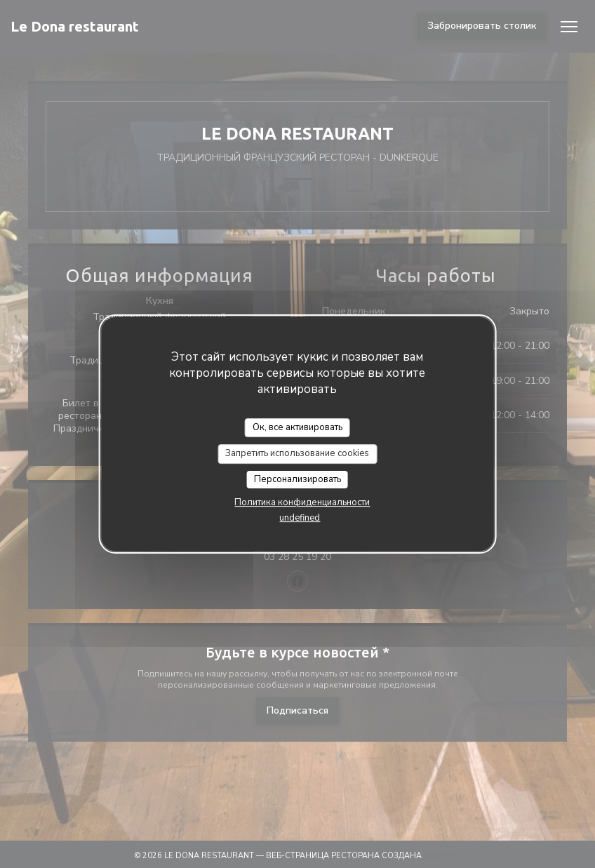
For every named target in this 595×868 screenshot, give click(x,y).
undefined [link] (300, 518)
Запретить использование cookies (297, 453)
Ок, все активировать (297, 427)
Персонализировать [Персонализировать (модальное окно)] (297, 479)
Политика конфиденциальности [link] (302, 502)
